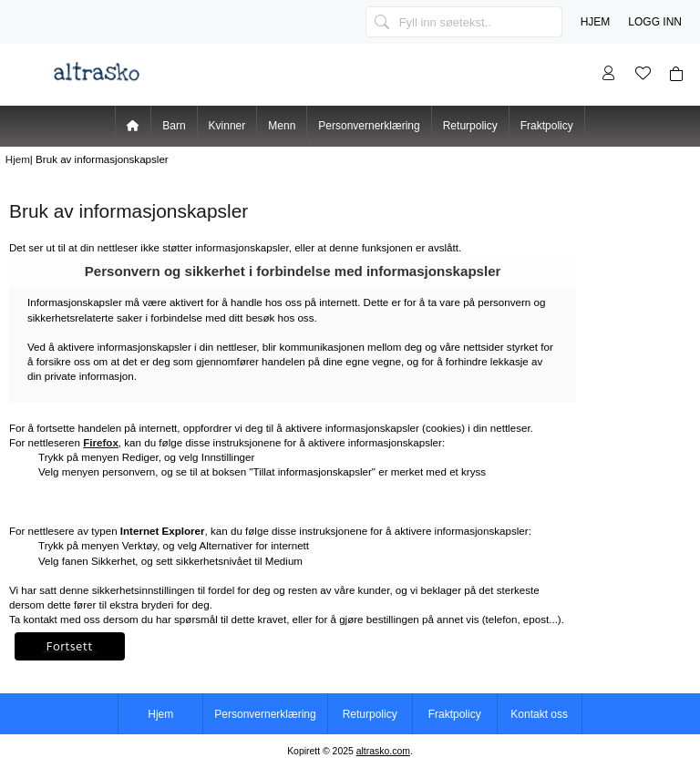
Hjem (596, 22)
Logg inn (655, 22)
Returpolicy (470, 126)
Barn (174, 126)
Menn (282, 126)
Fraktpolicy (547, 126)
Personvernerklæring (369, 126)
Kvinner (227, 126)
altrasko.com (383, 751)
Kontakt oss (539, 714)
